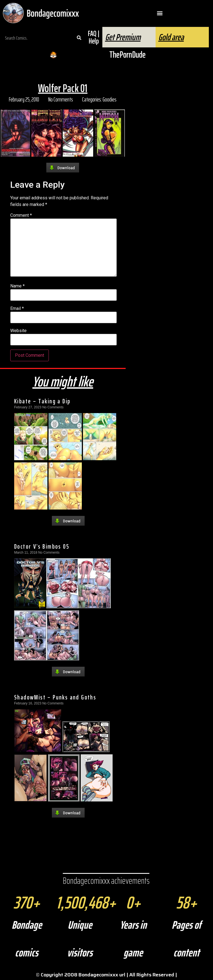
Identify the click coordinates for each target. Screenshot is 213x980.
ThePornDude (127, 55)
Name (17, 286)
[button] (160, 13)
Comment (21, 215)
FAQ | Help (94, 37)
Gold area (171, 37)
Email (17, 309)
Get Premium (123, 37)
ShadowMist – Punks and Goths (55, 697)
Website (18, 331)
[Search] (79, 38)
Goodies (110, 99)
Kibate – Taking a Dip (42, 401)
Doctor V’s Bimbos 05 (42, 546)
